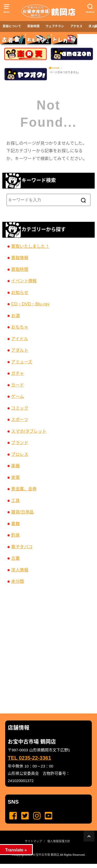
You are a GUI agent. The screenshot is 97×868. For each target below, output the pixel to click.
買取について (12, 26)
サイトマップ (33, 841)
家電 (15, 477)
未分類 (17, 581)
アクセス (76, 26)
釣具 (15, 535)
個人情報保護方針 (59, 841)
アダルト (20, 350)
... (44, 865)
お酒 (15, 316)
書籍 (15, 524)
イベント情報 (24, 281)
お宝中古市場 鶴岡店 (46, 855)
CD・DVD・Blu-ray (30, 304)
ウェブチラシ (55, 26)
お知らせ (20, 292)
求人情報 (20, 570)
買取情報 (20, 258)
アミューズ (22, 362)
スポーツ (20, 419)
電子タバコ (22, 547)
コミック (20, 408)
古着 (15, 558)
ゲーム (17, 396)
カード (17, 385)
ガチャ (17, 373)
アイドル (20, 339)
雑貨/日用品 (22, 512)
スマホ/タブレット (29, 431)
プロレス (20, 454)
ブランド (20, 443)
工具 (15, 500)
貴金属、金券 (24, 489)
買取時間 (33, 26)
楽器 (15, 466)
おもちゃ (20, 327)
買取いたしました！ (30, 246)
